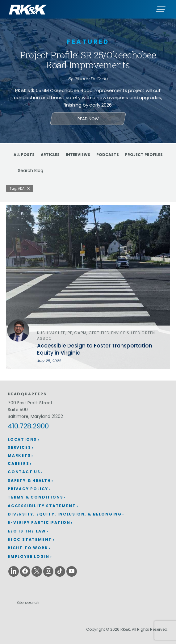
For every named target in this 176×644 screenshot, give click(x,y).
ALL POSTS (24, 155)
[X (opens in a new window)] (37, 571)
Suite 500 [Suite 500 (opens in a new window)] (18, 410)
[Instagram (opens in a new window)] (48, 571)
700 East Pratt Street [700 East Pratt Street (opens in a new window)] (30, 403)
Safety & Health (29, 480)
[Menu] (161, 9)
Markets (19, 455)
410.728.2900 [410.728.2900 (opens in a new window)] (28, 426)
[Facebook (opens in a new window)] (25, 571)
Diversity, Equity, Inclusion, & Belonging (65, 514)
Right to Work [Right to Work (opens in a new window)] (28, 548)
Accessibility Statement (42, 506)
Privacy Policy (28, 489)
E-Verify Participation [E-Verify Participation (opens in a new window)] (39, 522)
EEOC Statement (30, 539)
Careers (19, 463)
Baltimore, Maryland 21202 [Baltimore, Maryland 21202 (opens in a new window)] (35, 416)
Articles (50, 155)
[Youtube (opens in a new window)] (72, 571)
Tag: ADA (17, 188)
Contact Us (24, 472)
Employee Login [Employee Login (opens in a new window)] (29, 556)
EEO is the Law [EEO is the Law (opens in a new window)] (27, 531)
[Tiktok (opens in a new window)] (60, 571)
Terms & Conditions (35, 497)
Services (19, 447)
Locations (22, 439)
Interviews (78, 155)
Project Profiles (144, 155)
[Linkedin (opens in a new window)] (14, 571)
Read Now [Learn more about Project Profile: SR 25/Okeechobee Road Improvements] (88, 119)
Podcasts (108, 155)
